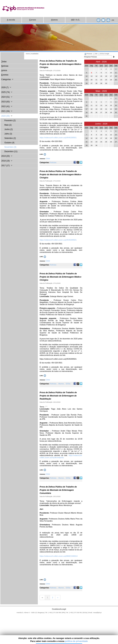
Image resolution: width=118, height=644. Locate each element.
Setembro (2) (10, 138)
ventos (5, 75)
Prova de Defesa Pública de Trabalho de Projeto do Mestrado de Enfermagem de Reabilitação (58, 396)
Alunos (61, 384)
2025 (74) (7, 92)
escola (11, 20)
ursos (33, 20)
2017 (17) (7, 166)
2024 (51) (7, 97)
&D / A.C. (76, 20)
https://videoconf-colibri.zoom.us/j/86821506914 (59, 556)
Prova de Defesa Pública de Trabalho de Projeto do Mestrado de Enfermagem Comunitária (58, 490)
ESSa (68, 384)
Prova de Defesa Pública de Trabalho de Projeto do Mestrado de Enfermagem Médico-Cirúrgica (61, 64)
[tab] (88, 54)
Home (28, 54)
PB (113, 20)
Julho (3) (8, 134)
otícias (5, 66)
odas (4, 62)
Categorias (8, 79)
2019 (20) (7, 156)
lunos (54, 20)
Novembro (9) (10, 147)
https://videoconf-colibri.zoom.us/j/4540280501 (58, 138)
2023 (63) (7, 102)
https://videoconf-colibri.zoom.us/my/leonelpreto (61, 456)
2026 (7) (7, 87)
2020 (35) (7, 116)
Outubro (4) (9, 143)
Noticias (53, 162)
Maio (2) (8, 125)
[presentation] (88, 54)
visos (4, 70)
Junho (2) (9, 129)
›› (58, 597)
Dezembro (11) (11, 151)
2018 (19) (7, 161)
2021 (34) (7, 111)
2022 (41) (7, 106)
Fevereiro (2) (10, 121)
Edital (48, 159)
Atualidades (35, 54)
